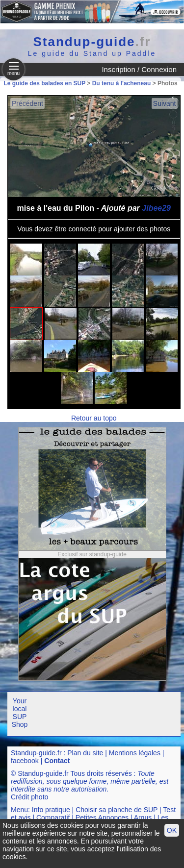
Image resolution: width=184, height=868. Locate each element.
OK (172, 830)
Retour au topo (94, 418)
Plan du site (85, 753)
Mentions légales (135, 753)
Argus (143, 818)
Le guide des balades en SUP (45, 83)
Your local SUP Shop (20, 713)
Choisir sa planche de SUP (117, 810)
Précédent (27, 103)
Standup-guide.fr (36, 753)
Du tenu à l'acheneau (122, 83)
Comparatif (53, 818)
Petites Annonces (102, 818)
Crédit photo (29, 797)
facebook (25, 761)
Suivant (165, 103)
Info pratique (51, 810)
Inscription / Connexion (139, 69)
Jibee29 (156, 208)
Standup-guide (92, 42)
